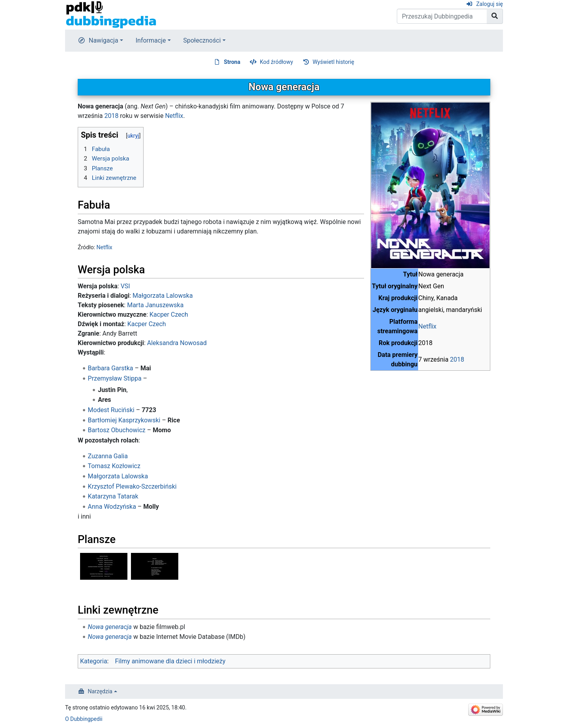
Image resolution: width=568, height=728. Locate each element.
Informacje (151, 40)
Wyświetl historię (333, 62)
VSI (125, 286)
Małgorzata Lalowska (163, 296)
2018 (457, 359)
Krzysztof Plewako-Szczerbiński (132, 486)
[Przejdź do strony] (495, 16)
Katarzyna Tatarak (113, 496)
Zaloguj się (490, 4)
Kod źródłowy (277, 62)
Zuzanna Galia (108, 456)
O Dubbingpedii (84, 719)
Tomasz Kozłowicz (114, 466)
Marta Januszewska (155, 305)
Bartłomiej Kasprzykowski (124, 420)
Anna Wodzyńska (112, 507)
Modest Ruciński (111, 410)
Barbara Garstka (111, 368)
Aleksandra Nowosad (177, 343)
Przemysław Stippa (115, 378)
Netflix (428, 326)
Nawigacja (104, 40)
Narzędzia (100, 691)
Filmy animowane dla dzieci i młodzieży (170, 661)
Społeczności (202, 40)
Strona (232, 62)
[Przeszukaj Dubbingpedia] (442, 16)
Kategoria (94, 661)
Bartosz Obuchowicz (117, 430)
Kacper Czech (169, 315)
